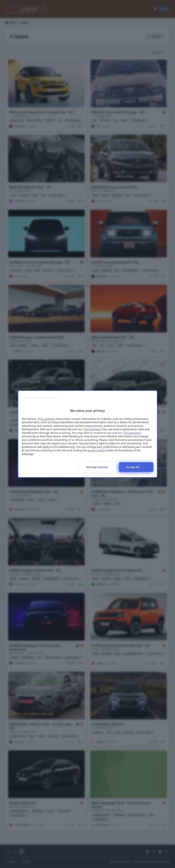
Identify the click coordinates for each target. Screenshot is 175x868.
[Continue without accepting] (41, 398)
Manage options (97, 467)
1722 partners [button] (46, 419)
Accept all (133, 467)
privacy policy (96, 450)
